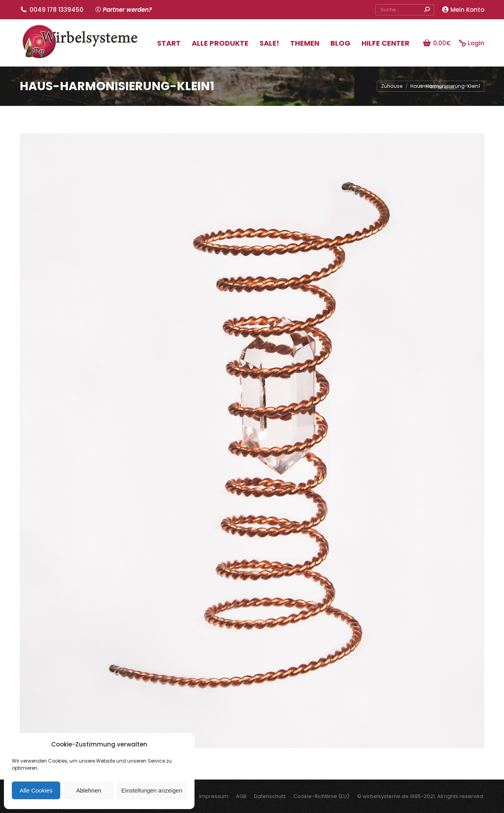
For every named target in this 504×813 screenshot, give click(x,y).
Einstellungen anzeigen (152, 790)
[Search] (405, 10)
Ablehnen (88, 790)
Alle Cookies (36, 790)
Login (472, 43)
